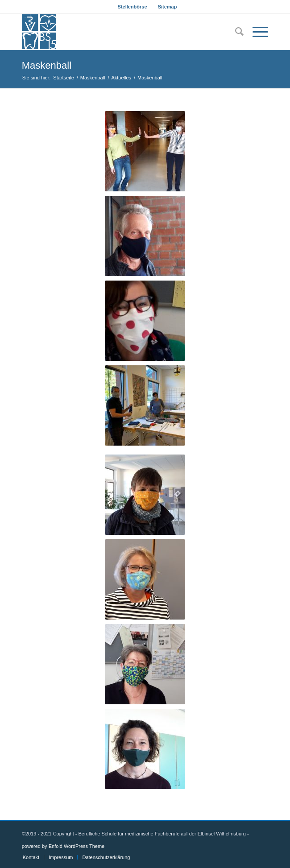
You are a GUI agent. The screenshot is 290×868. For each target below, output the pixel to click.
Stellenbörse (133, 7)
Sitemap (168, 7)
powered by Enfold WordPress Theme (63, 846)
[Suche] (235, 32)
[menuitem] (133, 7)
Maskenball (47, 65)
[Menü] (256, 32)
